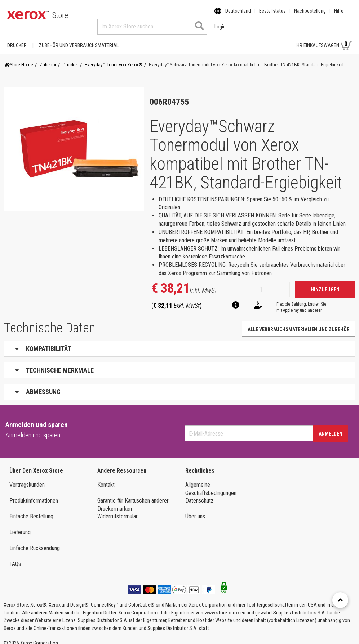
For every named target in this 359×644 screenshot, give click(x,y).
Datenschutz (200, 494)
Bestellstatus (272, 15)
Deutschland (238, 15)
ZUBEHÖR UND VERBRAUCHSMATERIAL (79, 39)
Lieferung (20, 525)
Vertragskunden (27, 478)
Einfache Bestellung (31, 510)
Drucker (17, 39)
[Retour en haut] (340, 600)
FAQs (15, 557)
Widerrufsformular (118, 510)
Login (277, 39)
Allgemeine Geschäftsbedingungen (211, 482)
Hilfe (339, 15)
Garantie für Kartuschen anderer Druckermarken (133, 498)
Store (60, 15)
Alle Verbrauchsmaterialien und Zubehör (299, 323)
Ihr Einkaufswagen (324, 38)
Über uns (195, 510)
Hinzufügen (325, 283)
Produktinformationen (34, 494)
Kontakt (106, 478)
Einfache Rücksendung (35, 541)
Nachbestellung (310, 15)
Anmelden (331, 427)
